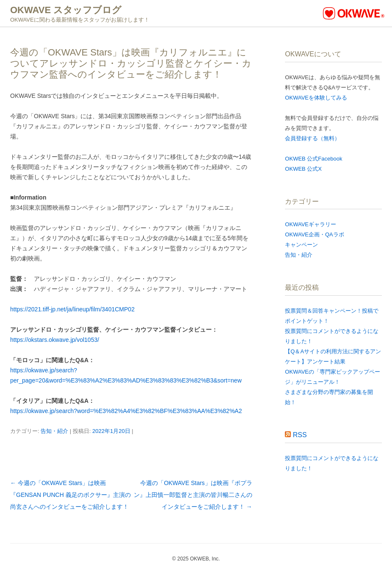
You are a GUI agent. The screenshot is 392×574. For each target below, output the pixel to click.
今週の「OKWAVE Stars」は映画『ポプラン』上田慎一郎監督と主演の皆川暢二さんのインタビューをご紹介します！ (193, 495)
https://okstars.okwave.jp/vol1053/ (55, 340)
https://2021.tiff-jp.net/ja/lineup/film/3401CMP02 (72, 309)
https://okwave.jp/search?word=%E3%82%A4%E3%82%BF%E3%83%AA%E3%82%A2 (126, 411)
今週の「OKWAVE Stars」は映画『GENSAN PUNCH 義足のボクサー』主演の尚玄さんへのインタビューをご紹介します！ (70, 495)
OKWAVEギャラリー (311, 224)
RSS (300, 435)
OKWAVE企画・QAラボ (314, 234)
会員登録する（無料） (312, 138)
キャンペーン (301, 245)
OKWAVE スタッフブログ (66, 10)
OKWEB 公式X (303, 169)
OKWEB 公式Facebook (313, 159)
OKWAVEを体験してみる (316, 98)
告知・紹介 (54, 431)
